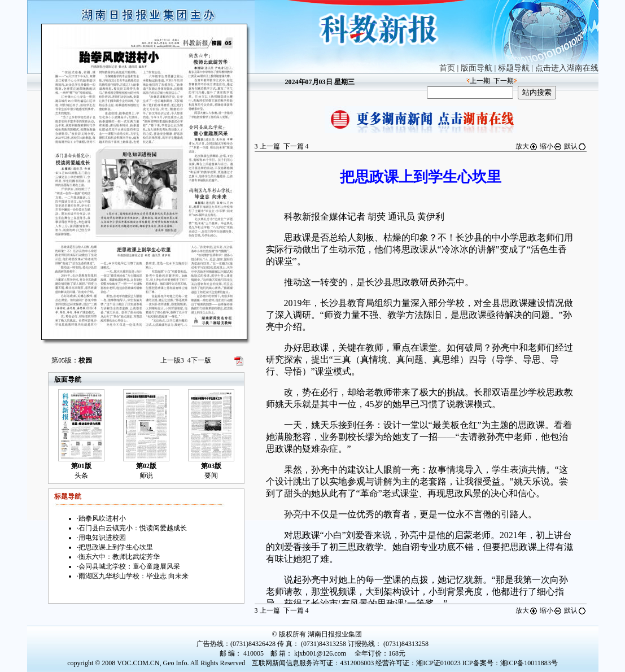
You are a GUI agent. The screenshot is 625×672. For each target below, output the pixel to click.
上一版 (172, 360)
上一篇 (267, 146)
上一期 (480, 81)
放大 (527, 146)
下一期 (504, 81)
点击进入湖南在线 (567, 68)
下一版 (199, 360)
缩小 (551, 146)
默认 (575, 146)
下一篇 (296, 146)
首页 (447, 68)
